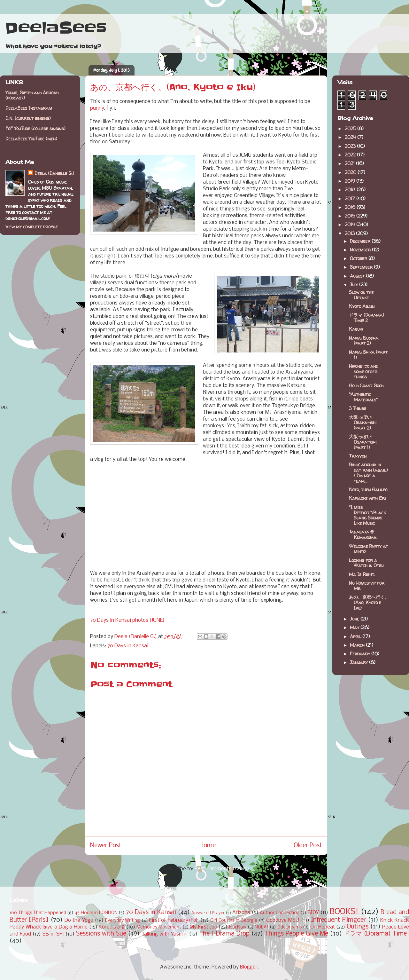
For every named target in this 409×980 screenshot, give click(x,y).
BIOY (313, 913)
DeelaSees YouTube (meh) (31, 139)
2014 (351, 224)
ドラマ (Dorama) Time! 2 (367, 318)
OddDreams (290, 927)
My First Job (203, 927)
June (355, 619)
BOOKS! (344, 912)
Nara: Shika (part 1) (368, 355)
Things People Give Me (297, 934)
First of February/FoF (174, 920)
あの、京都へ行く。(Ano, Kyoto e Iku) (369, 602)
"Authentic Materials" (363, 397)
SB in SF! (53, 934)
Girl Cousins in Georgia (234, 921)
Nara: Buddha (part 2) (364, 341)
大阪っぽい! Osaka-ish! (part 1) (363, 442)
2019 (351, 181)
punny (97, 108)
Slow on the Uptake (361, 295)
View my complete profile (32, 227)
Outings (358, 927)
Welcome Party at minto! (368, 549)
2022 (351, 155)
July (355, 285)
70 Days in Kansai (128, 646)
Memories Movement (159, 927)
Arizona (241, 913)
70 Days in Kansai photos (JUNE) (127, 620)
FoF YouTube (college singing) (35, 128)
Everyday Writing (123, 921)
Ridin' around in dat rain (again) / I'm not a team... (368, 473)
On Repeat (323, 927)
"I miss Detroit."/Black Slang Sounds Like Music (367, 515)
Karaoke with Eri (367, 498)
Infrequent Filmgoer (338, 920)
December (361, 241)
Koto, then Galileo (368, 490)
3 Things (358, 408)
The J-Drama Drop (224, 934)
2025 (351, 128)
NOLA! (262, 927)
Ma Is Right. (362, 574)
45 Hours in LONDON (96, 913)
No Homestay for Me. (367, 586)
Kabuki (356, 329)
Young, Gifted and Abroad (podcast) (32, 95)
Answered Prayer (208, 913)
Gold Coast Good (366, 386)
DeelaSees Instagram (29, 108)
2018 (351, 190)
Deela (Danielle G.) (54, 173)
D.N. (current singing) (28, 118)
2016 (351, 207)
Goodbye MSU (283, 920)
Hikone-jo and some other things (363, 371)
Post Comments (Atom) (222, 869)
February (361, 654)
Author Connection (280, 913)
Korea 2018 (112, 927)
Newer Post (106, 846)
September (362, 267)
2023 (351, 146)
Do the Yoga (79, 920)
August (358, 276)
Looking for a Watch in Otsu (366, 563)
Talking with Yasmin (165, 934)
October (359, 258)
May (355, 627)
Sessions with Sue (101, 934)
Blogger (249, 967)
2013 (350, 233)
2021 (350, 163)
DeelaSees (56, 28)
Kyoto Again (362, 306)
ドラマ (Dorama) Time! (376, 934)
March (358, 645)
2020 (351, 172)
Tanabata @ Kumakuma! (363, 534)
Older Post (308, 846)
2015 (351, 216)
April (356, 636)
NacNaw (238, 927)
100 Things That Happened (38, 913)
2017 (351, 198)
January (359, 662)
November (361, 250)
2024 (351, 137)
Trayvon (358, 456)
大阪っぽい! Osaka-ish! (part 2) (363, 422)
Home (208, 846)
